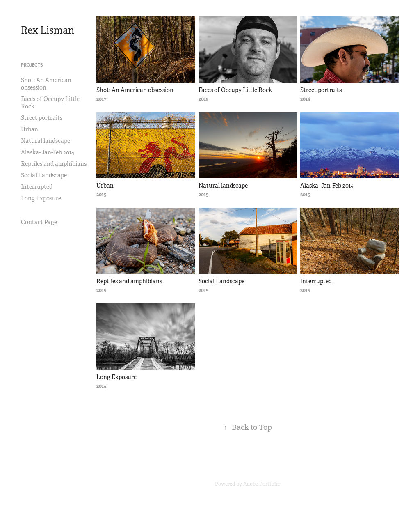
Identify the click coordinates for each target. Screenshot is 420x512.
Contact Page (39, 222)
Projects (32, 65)
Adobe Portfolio (262, 484)
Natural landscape (46, 141)
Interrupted (37, 187)
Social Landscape (44, 175)
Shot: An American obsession (46, 84)
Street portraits (42, 118)
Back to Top (248, 427)
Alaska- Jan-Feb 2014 (48, 152)
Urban (30, 129)
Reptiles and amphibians (54, 164)
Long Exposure (41, 198)
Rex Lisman (48, 30)
